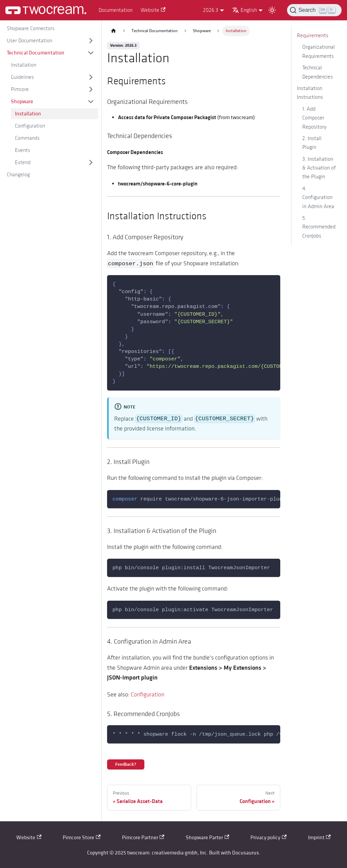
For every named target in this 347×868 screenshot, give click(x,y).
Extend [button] (23, 162)
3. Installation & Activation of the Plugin (319, 168)
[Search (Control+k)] (314, 10)
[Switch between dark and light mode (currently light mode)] (272, 10)
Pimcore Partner (143, 838)
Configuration (30, 126)
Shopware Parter (207, 838)
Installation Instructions (310, 93)
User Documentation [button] (29, 41)
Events (23, 150)
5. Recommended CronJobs (319, 227)
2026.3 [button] (211, 10)
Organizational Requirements (319, 51)
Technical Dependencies (318, 72)
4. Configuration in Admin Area (318, 197)
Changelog (18, 175)
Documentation (116, 10)
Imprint (319, 838)
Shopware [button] (22, 102)
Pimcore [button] (20, 89)
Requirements (313, 36)
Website (153, 10)
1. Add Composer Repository (314, 118)
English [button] (244, 10)
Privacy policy (268, 838)
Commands (27, 138)
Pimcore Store (81, 838)
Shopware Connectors (31, 28)
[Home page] (114, 31)
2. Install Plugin (312, 143)
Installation (24, 65)
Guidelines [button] (22, 77)
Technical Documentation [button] (36, 53)
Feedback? (126, 764)
